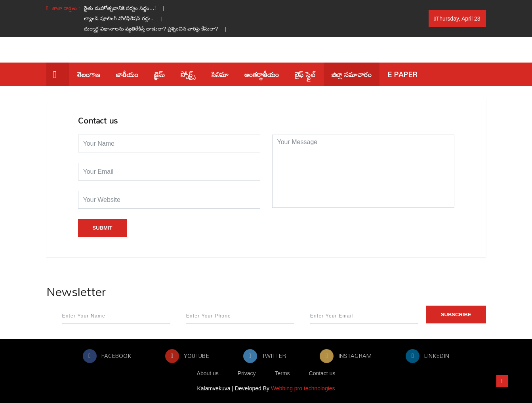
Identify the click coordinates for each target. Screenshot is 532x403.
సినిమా (220, 74)
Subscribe (456, 315)
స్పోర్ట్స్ (188, 74)
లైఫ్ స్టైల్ (305, 74)
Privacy (247, 373)
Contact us (322, 373)
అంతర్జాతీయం (262, 74)
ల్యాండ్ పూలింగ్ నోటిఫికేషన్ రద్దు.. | (127, 18)
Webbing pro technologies (303, 388)
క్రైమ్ (159, 74)
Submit (103, 228)
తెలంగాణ (89, 74)
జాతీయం (127, 74)
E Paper (402, 74)
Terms (282, 373)
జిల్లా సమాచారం (352, 74)
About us (208, 373)
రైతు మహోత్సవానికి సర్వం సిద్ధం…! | (128, 8)
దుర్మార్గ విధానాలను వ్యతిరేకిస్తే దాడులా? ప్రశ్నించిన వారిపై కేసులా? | (159, 29)
